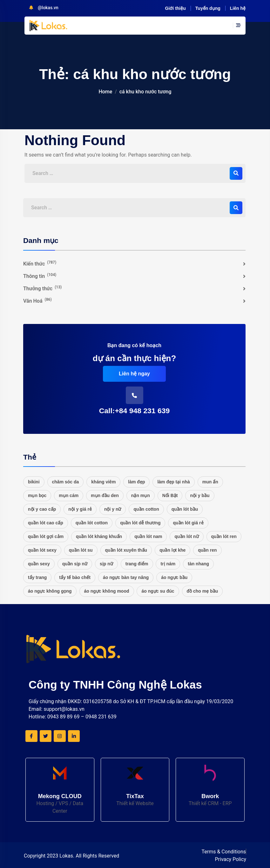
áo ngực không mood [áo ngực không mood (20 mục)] (107, 591)
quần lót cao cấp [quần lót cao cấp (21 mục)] (46, 523)
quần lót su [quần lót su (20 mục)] (81, 550)
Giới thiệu (175, 8)
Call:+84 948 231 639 (135, 411)
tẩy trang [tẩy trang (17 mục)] (37, 577)
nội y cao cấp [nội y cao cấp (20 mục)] (42, 509)
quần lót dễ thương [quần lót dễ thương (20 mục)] (140, 523)
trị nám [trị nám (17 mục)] (168, 564)
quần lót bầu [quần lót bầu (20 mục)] (185, 509)
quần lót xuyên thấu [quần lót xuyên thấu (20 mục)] (126, 550)
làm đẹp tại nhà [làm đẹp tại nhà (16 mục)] (173, 482)
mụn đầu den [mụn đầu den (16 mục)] (105, 495)
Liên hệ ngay (134, 374)
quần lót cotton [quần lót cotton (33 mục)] (92, 523)
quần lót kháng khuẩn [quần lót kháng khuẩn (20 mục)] (99, 536)
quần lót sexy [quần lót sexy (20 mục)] (42, 550)
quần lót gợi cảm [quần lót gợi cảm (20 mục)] (46, 536)
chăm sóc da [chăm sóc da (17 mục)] (66, 482)
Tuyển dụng (208, 8)
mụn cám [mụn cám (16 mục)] (69, 495)
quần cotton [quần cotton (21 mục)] (146, 509)
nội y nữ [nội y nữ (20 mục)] (113, 509)
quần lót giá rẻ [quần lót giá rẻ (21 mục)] (188, 523)
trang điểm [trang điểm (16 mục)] (137, 564)
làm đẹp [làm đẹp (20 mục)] (136, 482)
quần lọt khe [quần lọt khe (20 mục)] (172, 550)
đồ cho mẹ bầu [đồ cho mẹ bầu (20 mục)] (202, 591)
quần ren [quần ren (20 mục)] (207, 550)
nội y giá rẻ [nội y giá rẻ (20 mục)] (80, 509)
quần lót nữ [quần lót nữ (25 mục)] (186, 536)
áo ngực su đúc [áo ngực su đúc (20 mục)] (158, 591)
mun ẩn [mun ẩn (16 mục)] (210, 482)
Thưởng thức (42, 288)
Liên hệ (238, 8)
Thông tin (40, 276)
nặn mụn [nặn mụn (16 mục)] (141, 495)
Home (105, 92)
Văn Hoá (37, 301)
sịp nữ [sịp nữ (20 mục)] (106, 564)
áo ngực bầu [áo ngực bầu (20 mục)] (174, 577)
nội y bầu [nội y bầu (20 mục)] (200, 495)
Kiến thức (40, 263)
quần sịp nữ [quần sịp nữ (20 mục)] (75, 564)
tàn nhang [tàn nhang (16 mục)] (198, 564)
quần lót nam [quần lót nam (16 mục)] (148, 536)
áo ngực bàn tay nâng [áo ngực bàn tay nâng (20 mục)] (126, 577)
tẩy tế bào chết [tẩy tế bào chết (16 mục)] (75, 577)
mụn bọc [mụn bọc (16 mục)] (37, 495)
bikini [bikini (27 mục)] (34, 482)
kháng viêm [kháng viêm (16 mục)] (103, 482)
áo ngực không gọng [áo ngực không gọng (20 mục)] (50, 591)
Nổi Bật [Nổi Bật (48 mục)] (170, 495)
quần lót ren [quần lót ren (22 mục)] (224, 536)
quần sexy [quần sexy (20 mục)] (39, 564)
